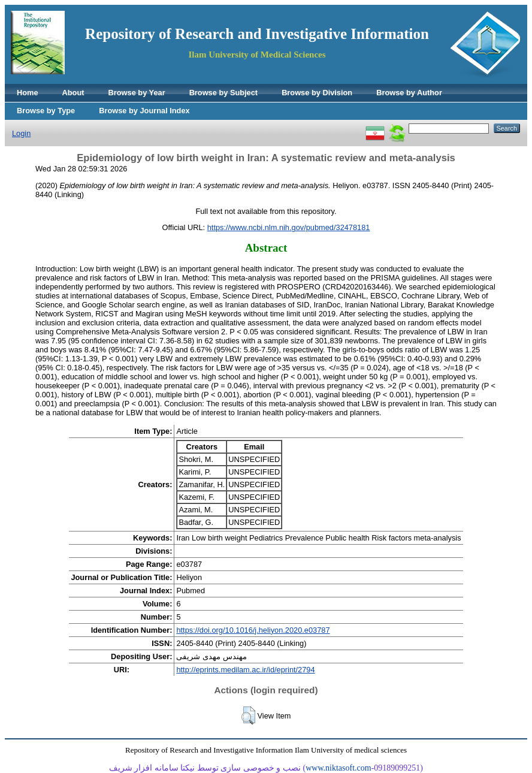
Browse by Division (317, 93)
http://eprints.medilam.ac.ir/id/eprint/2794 (245, 670)
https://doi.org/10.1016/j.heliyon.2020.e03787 (253, 630)
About (73, 93)
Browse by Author (409, 93)
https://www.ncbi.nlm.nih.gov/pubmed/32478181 (289, 227)
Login (21, 133)
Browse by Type (46, 111)
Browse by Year (137, 93)
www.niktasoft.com (338, 768)
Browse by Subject (224, 93)
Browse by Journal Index (144, 111)
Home (28, 93)
